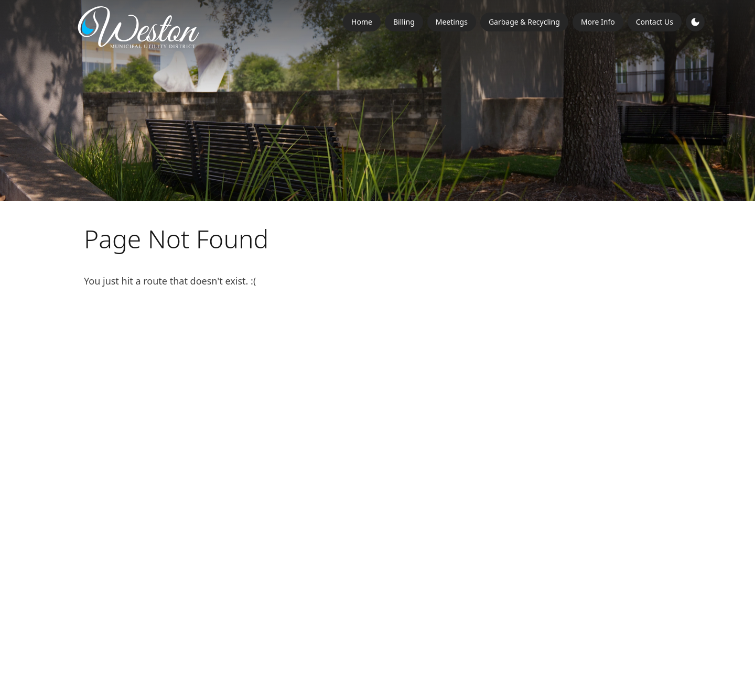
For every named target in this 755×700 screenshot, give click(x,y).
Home (362, 22)
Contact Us (655, 22)
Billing (404, 22)
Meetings (452, 22)
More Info (598, 22)
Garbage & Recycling (524, 22)
